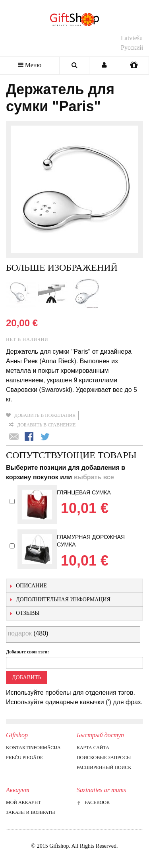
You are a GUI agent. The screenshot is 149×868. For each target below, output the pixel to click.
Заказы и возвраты (30, 812)
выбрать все (94, 477)
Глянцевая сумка (84, 492)
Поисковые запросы (104, 758)
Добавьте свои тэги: (27, 652)
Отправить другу (14, 437)
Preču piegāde (24, 758)
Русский (132, 47)
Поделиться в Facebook (30, 437)
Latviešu (132, 38)
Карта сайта (93, 748)
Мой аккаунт (23, 802)
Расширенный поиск (104, 767)
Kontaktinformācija (33, 748)
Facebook (93, 802)
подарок (19, 633)
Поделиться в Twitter (46, 437)
